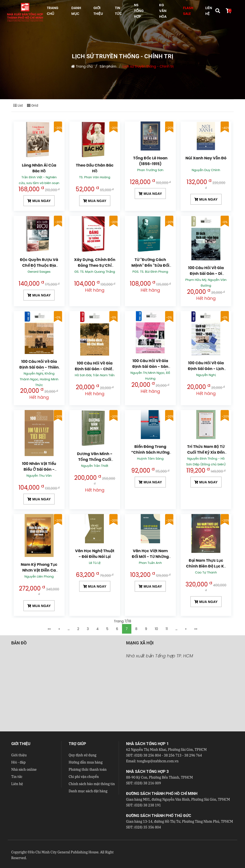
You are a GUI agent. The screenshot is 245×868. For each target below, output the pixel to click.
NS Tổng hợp (139, 11)
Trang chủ (84, 66)
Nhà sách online (24, 770)
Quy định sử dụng (83, 755)
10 (156, 629)
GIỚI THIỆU (98, 11)
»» (196, 629)
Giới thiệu (19, 755)
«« (49, 629)
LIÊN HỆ (209, 11)
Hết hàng (95, 290)
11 (167, 629)
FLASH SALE (188, 11)
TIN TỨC (118, 11)
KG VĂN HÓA (163, 11)
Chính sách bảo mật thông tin (92, 784)
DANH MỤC (76, 11)
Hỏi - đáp (18, 762)
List (18, 105)
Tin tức (17, 777)
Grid (33, 105)
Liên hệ (17, 784)
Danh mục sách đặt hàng (88, 791)
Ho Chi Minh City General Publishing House (64, 852)
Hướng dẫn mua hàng (86, 762)
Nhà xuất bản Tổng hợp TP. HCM (160, 656)
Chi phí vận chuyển (84, 777)
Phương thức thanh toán (88, 770)
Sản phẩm (108, 66)
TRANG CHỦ (53, 11)
